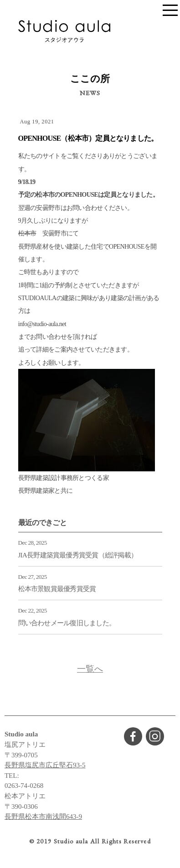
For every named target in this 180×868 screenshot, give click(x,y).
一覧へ (90, 669)
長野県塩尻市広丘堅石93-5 (45, 765)
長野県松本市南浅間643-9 (43, 817)
